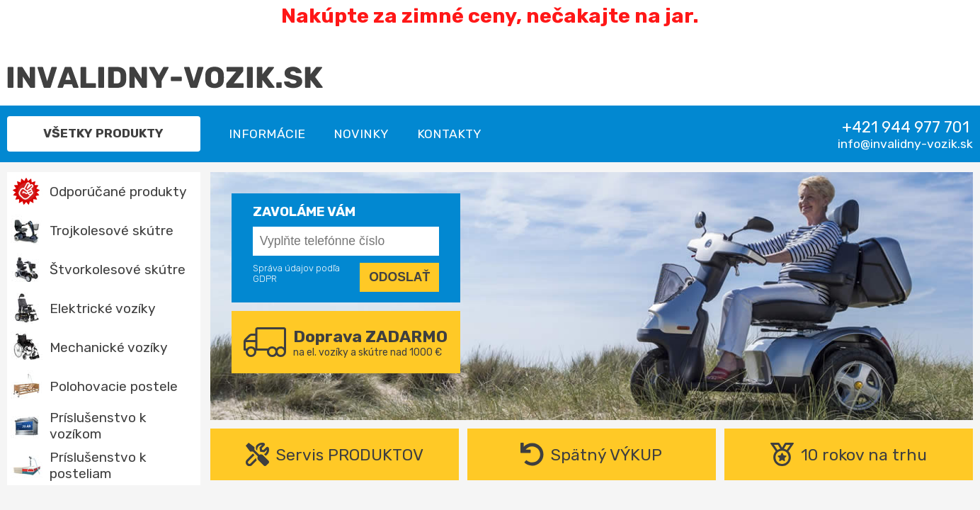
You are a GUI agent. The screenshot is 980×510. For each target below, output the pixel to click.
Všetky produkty (103, 133)
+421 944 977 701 (906, 127)
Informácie (267, 134)
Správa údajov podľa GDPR (296, 273)
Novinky (361, 134)
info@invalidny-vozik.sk (905, 144)
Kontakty (449, 134)
